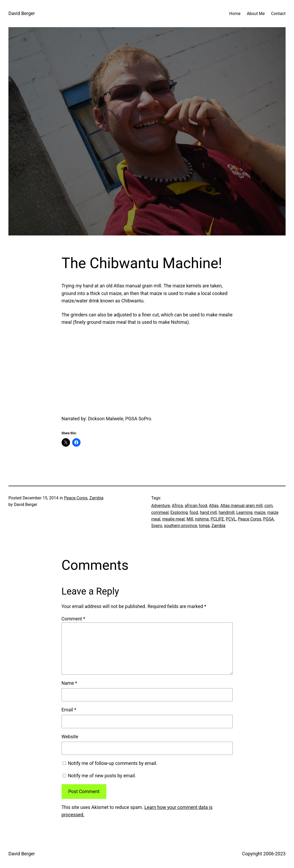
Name (69, 683)
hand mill (208, 512)
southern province (181, 526)
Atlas (214, 506)
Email (69, 710)
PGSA (268, 519)
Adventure (161, 506)
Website (70, 737)
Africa (177, 506)
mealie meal (173, 519)
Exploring (179, 512)
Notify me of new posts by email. (102, 776)
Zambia (96, 498)
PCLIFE (217, 519)
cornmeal (160, 512)
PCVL (231, 519)
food (194, 512)
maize (260, 512)
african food (196, 506)
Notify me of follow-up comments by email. (113, 763)
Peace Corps (76, 498)
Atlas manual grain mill (241, 506)
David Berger (22, 13)
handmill (227, 512)
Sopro (157, 526)
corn (268, 506)
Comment (73, 619)
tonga (204, 526)
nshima (202, 519)
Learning (244, 512)
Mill (190, 519)
